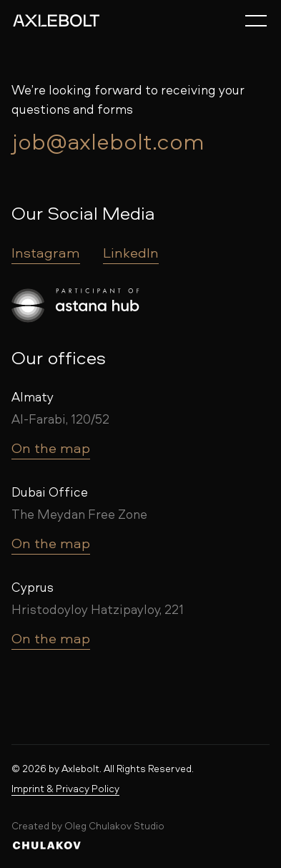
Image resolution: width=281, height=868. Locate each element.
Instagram (46, 252)
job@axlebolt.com (108, 141)
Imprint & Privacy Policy (65, 788)
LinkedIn (131, 252)
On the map (51, 448)
